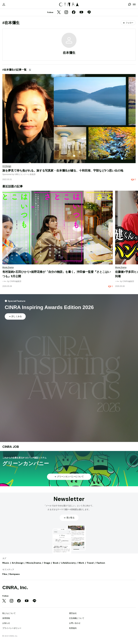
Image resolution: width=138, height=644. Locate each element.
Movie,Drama (34, 563)
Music (6, 563)
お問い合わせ (75, 623)
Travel (90, 563)
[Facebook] (74, 13)
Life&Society (68, 563)
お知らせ (6, 623)
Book (56, 563)
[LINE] (89, 13)
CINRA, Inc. (15, 587)
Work (81, 563)
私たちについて (9, 613)
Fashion (101, 563)
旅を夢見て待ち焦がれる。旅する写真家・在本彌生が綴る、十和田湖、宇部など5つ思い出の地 (63, 171)
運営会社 (73, 613)
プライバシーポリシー (12, 628)
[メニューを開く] (134, 4)
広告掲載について (77, 618)
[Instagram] (66, 13)
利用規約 (73, 628)
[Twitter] (59, 13)
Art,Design (18, 563)
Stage (47, 563)
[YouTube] (81, 13)
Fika (5, 574)
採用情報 (6, 618)
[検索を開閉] (129, 4)
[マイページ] (4, 4)
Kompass (15, 574)
